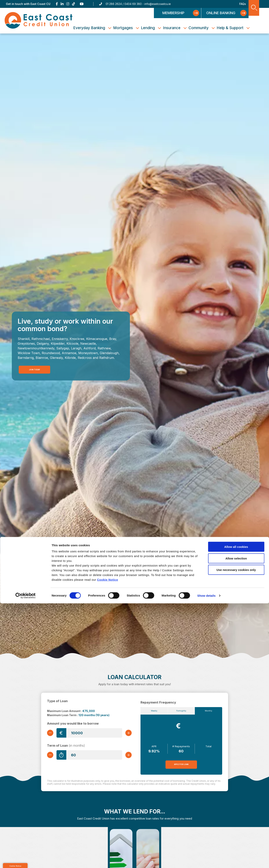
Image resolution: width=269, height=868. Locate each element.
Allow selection (236, 823)
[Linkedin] (62, 4)
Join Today (34, 369)
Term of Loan (66, 747)
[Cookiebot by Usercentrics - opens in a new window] (25, 860)
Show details (207, 860)
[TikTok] (73, 4)
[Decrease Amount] (52, 733)
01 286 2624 (114, 4)
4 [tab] (31, 649)
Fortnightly (181, 712)
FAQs (243, 4)
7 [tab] (49, 649)
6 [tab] (43, 649)
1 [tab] (14, 649)
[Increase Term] (127, 756)
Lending (148, 28)
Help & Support (230, 28)
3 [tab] (26, 649)
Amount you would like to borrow (73, 723)
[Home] (39, 21)
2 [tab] (20, 649)
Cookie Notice (108, 844)
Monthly (208, 712)
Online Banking (221, 13)
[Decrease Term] (52, 756)
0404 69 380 (133, 4)
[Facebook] (57, 4)
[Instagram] (68, 4)
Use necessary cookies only (236, 834)
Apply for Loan (181, 766)
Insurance (172, 28)
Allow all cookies (236, 811)
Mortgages (123, 28)
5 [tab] (37, 649)
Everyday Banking (89, 28)
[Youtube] (82, 4)
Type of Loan (57, 701)
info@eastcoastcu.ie (158, 4)
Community (199, 28)
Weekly (154, 712)
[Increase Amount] (127, 733)
